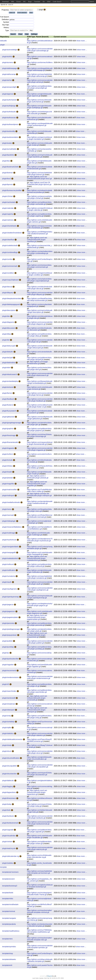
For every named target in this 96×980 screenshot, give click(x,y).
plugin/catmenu (8, 220)
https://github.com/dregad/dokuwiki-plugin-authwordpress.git (40, 125)
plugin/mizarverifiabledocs (12, 527)
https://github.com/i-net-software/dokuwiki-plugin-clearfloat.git (37, 240)
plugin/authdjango (9, 106)
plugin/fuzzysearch (9, 411)
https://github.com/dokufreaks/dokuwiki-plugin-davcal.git (40, 288)
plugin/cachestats (9, 203)
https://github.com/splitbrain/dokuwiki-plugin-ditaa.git (39, 335)
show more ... (82, 41)
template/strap (8, 954)
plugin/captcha (8, 214)
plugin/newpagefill (9, 553)
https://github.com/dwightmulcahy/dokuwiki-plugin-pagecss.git (40, 605)
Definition (5, 20)
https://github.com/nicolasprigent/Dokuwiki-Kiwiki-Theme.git (39, 894)
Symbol (6, 23)
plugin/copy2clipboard (11, 280)
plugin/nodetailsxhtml (10, 559)
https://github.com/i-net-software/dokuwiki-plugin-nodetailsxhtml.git (37, 559)
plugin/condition (8, 273)
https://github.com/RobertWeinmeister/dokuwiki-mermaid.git (40, 516)
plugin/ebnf (7, 368)
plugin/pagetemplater (10, 618)
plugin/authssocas (9, 118)
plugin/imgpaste (8, 449)
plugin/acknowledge (10, 50)
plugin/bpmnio (8, 185)
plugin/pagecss (8, 605)
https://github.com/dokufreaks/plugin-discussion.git (39, 329)
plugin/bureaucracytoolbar (12, 191)
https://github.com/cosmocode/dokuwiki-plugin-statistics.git (40, 735)
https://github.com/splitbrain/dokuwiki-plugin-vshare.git (39, 843)
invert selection (22, 13)
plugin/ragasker (8, 665)
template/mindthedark (10, 905)
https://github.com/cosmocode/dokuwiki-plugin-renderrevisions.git (40, 678)
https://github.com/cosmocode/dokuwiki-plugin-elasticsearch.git (40, 375)
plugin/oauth (7, 582)
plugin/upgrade (8, 830)
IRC (24, 2)
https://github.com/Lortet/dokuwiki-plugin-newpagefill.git (40, 554)
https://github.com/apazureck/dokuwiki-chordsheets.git (39, 227)
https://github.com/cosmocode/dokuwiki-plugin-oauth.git (40, 583)
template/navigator (9, 919)
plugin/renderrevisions (11, 678)
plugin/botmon (8, 173)
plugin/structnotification (11, 758)
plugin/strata (7, 746)
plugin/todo (7, 811)
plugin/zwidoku (8, 864)
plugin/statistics (8, 734)
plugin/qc (6, 653)
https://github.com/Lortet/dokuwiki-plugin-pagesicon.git (40, 613)
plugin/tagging (8, 787)
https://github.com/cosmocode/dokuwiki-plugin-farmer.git (40, 394)
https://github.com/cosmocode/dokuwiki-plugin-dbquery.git (40, 294)
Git (44, 2)
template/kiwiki (8, 893)
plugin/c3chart (8, 197)
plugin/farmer (7, 394)
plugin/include (8, 460)
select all (12, 13)
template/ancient (8, 879)
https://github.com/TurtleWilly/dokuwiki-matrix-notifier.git (39, 491)
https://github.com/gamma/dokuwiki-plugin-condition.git (40, 274)
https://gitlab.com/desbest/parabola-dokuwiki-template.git (40, 925)
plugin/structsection (10, 774)
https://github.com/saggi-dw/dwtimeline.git (38, 363)
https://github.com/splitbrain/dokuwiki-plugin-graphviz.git (39, 430)
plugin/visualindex (9, 836)
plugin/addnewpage (10, 69)
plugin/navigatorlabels (11, 547)
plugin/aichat (7, 81)
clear (31, 13)
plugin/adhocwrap (9, 75)
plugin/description (9, 311)
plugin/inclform (8, 455)
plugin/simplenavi (9, 704)
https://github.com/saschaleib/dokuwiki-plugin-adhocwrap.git (39, 76)
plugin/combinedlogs (10, 253)
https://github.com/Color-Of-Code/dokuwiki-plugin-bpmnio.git (39, 184)
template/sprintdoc (9, 947)
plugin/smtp (7, 716)
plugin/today (7, 805)
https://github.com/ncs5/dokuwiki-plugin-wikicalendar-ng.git (39, 857)
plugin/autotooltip (9, 132)
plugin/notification (9, 571)
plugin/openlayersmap (11, 597)
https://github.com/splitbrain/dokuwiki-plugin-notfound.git (39, 566)
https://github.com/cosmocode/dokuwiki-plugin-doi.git (40, 341)
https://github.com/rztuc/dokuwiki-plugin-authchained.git (39, 101)
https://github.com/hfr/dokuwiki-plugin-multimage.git (39, 534)
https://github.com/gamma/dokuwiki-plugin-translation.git (40, 139)
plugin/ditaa (7, 334)
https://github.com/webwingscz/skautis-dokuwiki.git (39, 113)
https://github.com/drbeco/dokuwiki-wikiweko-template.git (40, 961)
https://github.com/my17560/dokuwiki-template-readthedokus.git (39, 931)
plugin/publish (8, 641)
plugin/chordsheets (10, 226)
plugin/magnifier (8, 484)
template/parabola (9, 925)
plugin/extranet (8, 388)
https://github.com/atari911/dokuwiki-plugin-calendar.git (40, 210)
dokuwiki (3, 41)
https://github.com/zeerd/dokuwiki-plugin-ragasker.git (40, 666)
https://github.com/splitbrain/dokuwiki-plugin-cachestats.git (39, 204)
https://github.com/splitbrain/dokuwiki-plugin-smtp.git (39, 717)
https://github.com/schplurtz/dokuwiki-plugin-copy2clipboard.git (39, 280)
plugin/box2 (7, 179)
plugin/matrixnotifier (10, 490)
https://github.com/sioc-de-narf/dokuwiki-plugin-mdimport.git (39, 495)
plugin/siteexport (9, 710)
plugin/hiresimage (9, 436)
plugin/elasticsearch (10, 375)
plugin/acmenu (8, 63)
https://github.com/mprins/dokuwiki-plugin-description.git (40, 312)
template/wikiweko (9, 960)
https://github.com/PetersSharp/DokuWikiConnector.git (39, 741)
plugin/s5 (6, 685)
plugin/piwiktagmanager (11, 630)
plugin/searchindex (9, 692)
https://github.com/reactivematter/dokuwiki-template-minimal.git (39, 912)
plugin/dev (6, 317)
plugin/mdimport (8, 496)
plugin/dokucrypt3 (9, 346)
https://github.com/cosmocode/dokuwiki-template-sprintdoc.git (40, 947)
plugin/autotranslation (10, 138)
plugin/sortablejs (9, 722)
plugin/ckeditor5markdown (12, 233)
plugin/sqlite (7, 728)
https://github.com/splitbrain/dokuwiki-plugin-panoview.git (39, 625)
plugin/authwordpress (10, 125)
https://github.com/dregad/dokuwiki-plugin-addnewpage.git (40, 70)
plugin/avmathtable (10, 149)
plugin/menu (7, 510)
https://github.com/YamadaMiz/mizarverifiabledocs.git (39, 528)
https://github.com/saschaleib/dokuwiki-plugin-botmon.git (39, 174)
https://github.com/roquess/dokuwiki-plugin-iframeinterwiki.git (40, 444)
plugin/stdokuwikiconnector (13, 740)
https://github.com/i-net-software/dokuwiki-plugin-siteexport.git (37, 710)
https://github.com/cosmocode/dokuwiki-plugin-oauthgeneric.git (40, 589)
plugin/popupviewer (10, 635)
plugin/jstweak (8, 478)
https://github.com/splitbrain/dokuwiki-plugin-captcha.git (39, 215)
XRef (49, 2)
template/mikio (8, 899)
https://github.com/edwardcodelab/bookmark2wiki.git (40, 168)
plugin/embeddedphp (10, 382)
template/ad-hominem (10, 872)
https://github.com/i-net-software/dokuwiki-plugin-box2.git (39, 178)
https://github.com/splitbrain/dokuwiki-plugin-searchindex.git (39, 692)
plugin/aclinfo (7, 57)
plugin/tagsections (9, 793)
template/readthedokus (11, 931)
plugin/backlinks (8, 155)
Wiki (13, 2)
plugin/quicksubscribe (10, 659)
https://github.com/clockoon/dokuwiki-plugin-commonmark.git (39, 267)
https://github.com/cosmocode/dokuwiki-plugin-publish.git (40, 642)
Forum (19, 2)
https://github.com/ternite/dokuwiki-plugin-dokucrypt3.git (40, 347)
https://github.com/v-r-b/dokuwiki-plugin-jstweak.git (38, 477)
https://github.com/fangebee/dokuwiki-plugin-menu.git (39, 511)
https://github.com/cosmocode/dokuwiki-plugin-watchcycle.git (40, 849)
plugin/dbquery (8, 293)
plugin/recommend (9, 671)
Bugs (30, 2)
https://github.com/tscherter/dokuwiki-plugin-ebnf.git (39, 369)
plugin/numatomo (9, 577)
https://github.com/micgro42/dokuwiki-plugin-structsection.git (39, 774)
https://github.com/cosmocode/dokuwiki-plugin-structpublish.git (40, 766)
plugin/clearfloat (8, 240)
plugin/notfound (8, 565)
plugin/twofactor (8, 816)
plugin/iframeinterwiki (10, 443)
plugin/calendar (8, 209)
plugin (2, 45)
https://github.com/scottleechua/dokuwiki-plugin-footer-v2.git (40, 406)
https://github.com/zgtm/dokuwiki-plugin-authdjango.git (39, 107)
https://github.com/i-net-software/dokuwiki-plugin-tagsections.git (37, 793)
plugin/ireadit (7, 472)
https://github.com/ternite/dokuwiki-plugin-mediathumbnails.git (40, 503)
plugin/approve (8, 94)
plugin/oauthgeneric (10, 589)
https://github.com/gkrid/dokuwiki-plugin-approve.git (39, 95)
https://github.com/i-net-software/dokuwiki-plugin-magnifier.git (37, 484)
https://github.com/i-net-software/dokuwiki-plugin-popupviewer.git (37, 635)
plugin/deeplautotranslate (12, 299)
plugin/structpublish (10, 766)
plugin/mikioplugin (9, 521)
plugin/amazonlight (9, 87)
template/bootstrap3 (10, 886)
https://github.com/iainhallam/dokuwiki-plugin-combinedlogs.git (40, 253)
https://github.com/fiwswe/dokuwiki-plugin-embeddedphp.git (40, 383)
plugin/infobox (8, 466)
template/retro (7, 939)
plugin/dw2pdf (8, 358)
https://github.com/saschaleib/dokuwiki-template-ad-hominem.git (39, 872)
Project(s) (5, 10)
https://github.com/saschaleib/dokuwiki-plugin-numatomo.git (39, 578)
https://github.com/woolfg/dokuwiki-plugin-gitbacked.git (40, 418)
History (6, 28)
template (3, 868)
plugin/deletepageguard (11, 305)
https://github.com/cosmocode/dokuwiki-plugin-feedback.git (40, 400)
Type (7, 31)
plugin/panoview (8, 624)
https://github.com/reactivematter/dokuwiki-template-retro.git (39, 939)
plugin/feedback (8, 399)
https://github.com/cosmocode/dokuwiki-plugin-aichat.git (40, 82)
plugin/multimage (9, 533)
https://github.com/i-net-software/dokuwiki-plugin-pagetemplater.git (37, 618)
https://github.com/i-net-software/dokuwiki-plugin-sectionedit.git (37, 698)
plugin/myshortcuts (9, 540)
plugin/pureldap (8, 647)
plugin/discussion (9, 328)
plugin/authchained (10, 100)
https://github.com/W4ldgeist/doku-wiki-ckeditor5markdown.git (40, 233)
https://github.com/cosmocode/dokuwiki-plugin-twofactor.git (40, 817)
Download (5, 2)
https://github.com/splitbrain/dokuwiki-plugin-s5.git (39, 686)
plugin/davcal (7, 287)
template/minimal (9, 912)
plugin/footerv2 (8, 405)
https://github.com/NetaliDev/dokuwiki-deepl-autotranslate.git (40, 300)
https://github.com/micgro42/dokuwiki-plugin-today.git (39, 806)
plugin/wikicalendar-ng (11, 857)
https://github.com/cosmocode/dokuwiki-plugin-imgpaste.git (40, 450)
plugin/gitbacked (9, 417)
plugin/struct (7, 752)
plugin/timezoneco (9, 799)
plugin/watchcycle (9, 849)
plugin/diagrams (8, 323)
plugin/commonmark (10, 267)
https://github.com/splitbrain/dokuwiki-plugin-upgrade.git (39, 831)
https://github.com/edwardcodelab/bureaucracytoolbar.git (40, 192)
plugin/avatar (7, 144)
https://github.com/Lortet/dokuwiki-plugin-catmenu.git (40, 221)
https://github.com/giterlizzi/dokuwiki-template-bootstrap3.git (40, 886)
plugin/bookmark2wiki (10, 167)
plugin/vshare (7, 842)
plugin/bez (6, 161)
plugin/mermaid (8, 516)
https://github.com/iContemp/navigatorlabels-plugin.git (40, 548)
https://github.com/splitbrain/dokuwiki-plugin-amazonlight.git (39, 87)
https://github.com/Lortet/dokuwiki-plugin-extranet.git (40, 389)
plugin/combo (7, 260)
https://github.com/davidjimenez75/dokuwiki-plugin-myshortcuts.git (40, 540)
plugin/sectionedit (9, 698)
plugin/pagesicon (9, 612)
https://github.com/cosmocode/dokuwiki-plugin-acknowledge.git (40, 50)
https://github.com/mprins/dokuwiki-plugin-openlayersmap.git (40, 597)
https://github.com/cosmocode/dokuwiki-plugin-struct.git (40, 753)
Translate (37, 2)
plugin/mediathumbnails (11, 503)
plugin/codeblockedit (10, 246)
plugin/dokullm (8, 352)
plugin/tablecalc (8, 781)
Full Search (5, 17)
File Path (6, 25)
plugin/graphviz (8, 429)
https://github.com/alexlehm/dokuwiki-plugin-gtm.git (39, 424)
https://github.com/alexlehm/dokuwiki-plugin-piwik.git (39, 631)
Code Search (57, 2)
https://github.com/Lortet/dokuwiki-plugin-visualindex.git (40, 837)
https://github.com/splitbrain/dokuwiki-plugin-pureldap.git (39, 648)
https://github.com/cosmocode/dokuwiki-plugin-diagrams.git (40, 324)
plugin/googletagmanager (12, 423)
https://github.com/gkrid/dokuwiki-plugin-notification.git (39, 572)
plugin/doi (6, 340)
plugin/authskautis (9, 112)
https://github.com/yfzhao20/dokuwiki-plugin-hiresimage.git (39, 436)
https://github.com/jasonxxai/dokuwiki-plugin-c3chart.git (39, 198)
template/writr (7, 966)
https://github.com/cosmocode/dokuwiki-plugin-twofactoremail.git (40, 823)
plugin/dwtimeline (9, 363)
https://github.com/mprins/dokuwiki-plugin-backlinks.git (40, 156)
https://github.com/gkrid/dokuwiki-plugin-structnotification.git (39, 758)
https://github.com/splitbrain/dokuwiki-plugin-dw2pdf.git (39, 359)
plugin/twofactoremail (10, 823)
